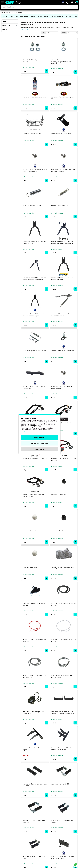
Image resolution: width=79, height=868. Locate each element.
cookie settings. (47, 430)
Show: (44, 33)
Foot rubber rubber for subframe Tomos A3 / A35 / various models (35, 785)
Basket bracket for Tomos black (61, 133)
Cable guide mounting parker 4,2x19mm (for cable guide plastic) (35, 170)
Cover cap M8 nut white (30, 567)
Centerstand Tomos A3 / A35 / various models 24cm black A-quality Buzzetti (63, 243)
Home (3, 12)
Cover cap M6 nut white (30, 531)
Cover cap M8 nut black (58, 531)
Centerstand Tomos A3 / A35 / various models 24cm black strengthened (34, 279)
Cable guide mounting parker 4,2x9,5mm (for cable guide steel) (64, 170)
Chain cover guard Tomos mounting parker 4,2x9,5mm (62, 387)
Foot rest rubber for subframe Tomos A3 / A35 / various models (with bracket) (63, 713)
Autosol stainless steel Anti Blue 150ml (34, 97)
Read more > (25, 29)
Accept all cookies (39, 438)
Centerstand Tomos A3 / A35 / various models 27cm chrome (63, 315)
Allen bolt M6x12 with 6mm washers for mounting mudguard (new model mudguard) (63, 62)
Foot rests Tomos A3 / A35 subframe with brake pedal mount (63, 749)
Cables (33, 16)
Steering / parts (57, 16)
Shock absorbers (44, 16)
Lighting (68, 16)
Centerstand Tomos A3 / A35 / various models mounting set (34, 351)
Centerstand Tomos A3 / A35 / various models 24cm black (34, 243)
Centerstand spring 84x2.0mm (60, 205)
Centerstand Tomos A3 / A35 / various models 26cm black (63, 279)
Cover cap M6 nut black (58, 495)
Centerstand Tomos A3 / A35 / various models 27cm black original (34, 315)
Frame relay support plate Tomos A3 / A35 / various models (63, 857)
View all (5, 16)
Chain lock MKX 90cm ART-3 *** (61, 422)
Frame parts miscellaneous (15, 12)
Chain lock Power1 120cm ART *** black (35, 459)
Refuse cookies (40, 449)
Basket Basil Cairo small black (32, 133)
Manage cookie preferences (40, 443)
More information (26, 432)
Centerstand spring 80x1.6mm (32, 205)
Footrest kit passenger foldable (61, 784)
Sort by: (64, 33)
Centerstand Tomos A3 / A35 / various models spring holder (63, 351)
